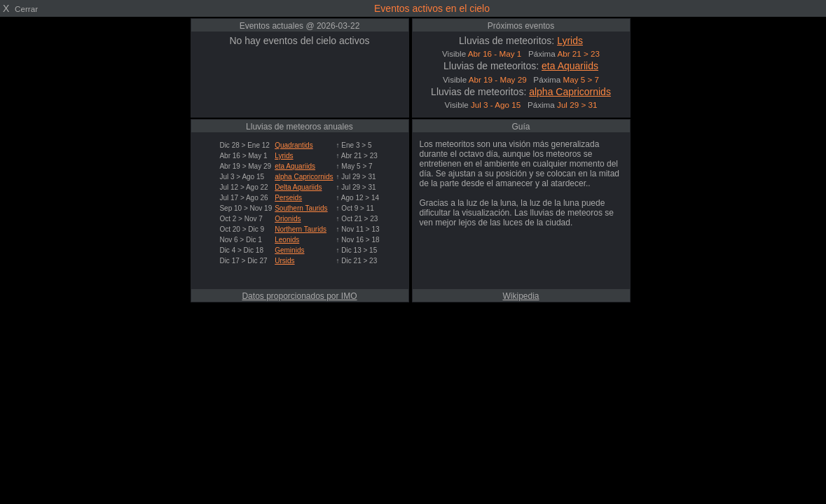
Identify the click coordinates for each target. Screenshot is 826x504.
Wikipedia (521, 296)
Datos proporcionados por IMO (299, 296)
